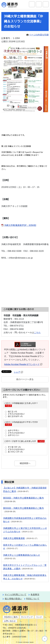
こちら (37, 332)
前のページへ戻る (25, 379)
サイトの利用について (16, 595)
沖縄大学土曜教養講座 (14, 538)
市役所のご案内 (11, 617)
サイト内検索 (32, 4)
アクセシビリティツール (39, 4)
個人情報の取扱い (13, 599)
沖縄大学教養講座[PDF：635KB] (20, 225)
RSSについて (33, 599)
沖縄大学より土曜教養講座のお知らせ (22, 555)
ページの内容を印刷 (38, 35)
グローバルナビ (46, 4)
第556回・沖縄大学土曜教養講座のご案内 (23, 498)
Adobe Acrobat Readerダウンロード (23, 364)
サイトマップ (27, 617)
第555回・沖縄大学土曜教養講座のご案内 (23, 508)
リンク (39, 617)
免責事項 (35, 595)
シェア (18, 372)
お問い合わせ (10, 621)
